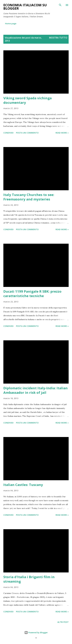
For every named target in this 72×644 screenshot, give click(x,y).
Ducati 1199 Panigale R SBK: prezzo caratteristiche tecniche (32, 294)
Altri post (63, 622)
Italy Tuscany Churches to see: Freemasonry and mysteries (29, 197)
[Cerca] (60, 5)
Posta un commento (27, 133)
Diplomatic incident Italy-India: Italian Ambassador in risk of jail (36, 390)
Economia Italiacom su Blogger (25, 7)
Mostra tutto (58, 38)
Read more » (62, 133)
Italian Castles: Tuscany (23, 485)
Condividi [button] (8, 133)
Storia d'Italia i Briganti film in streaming (29, 579)
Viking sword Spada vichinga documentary (28, 100)
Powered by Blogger (36, 632)
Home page (11, 24)
